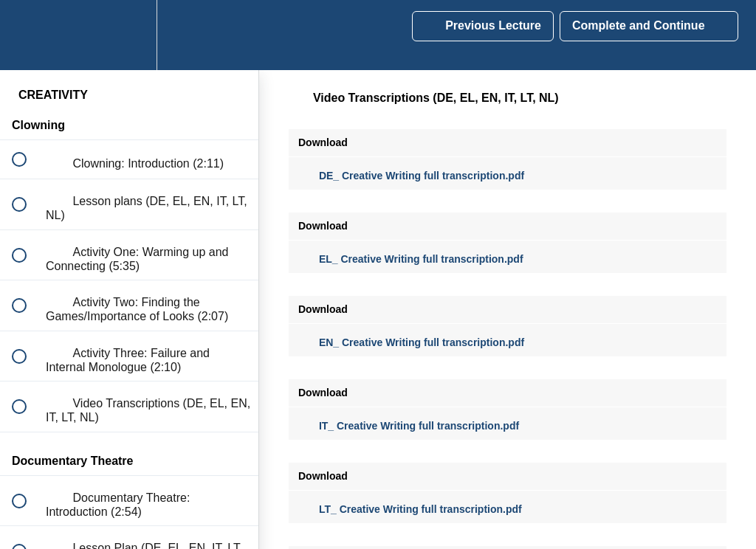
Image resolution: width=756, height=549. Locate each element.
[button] (27, 35)
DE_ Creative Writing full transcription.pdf (411, 176)
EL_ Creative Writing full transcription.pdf (411, 259)
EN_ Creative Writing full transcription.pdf (411, 342)
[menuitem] (129, 35)
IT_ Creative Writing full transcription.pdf (409, 426)
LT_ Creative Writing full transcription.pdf (410, 509)
